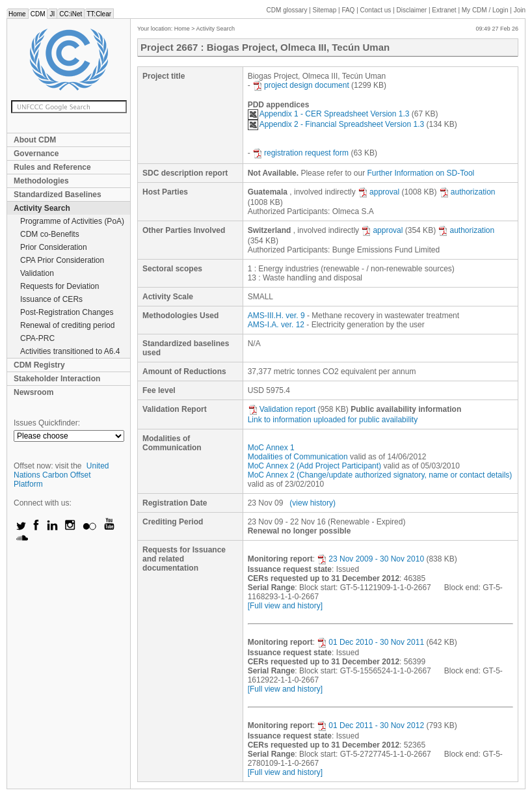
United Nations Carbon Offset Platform (61, 475)
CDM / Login (486, 10)
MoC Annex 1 (271, 448)
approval (379, 192)
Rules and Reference (52, 167)
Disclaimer (412, 10)
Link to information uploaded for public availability (333, 420)
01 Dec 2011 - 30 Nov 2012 (370, 725)
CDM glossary (287, 10)
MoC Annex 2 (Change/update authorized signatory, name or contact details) (380, 475)
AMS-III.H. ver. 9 (276, 316)
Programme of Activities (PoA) (72, 221)
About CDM (35, 140)
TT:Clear (99, 14)
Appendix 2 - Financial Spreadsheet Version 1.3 (336, 124)
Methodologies (41, 181)
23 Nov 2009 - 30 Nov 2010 (370, 559)
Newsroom (33, 392)
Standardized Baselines (58, 195)
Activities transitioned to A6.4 (70, 351)
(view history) (313, 503)
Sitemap (325, 10)
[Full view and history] (285, 606)
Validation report (282, 409)
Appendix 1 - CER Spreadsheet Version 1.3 (329, 114)
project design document (301, 85)
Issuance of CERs (51, 299)
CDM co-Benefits (50, 234)
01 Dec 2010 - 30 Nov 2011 (370, 642)
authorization (467, 192)
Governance (36, 154)
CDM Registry (39, 365)
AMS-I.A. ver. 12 (276, 325)
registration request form (300, 153)
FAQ (348, 10)
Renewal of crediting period (67, 325)
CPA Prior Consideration (62, 260)
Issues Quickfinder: (47, 423)
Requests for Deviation (60, 286)
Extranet (444, 10)
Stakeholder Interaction (57, 379)
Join (520, 10)
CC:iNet (71, 14)
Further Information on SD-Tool (421, 173)
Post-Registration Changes (67, 312)
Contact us (376, 10)
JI (52, 14)
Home (17, 14)
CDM (38, 14)
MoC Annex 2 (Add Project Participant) (314, 466)
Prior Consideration (54, 247)
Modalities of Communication (298, 457)
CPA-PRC (37, 338)
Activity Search (42, 208)
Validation (37, 273)
